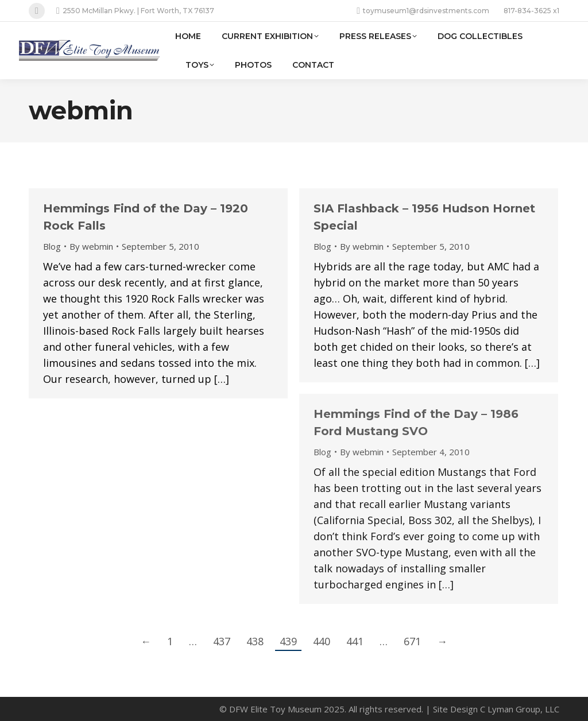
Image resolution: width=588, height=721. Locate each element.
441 (355, 641)
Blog (52, 246)
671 (412, 641)
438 (255, 641)
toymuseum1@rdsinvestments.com (423, 11)
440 (322, 641)
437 (222, 641)
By (91, 246)
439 (288, 641)
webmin (81, 111)
